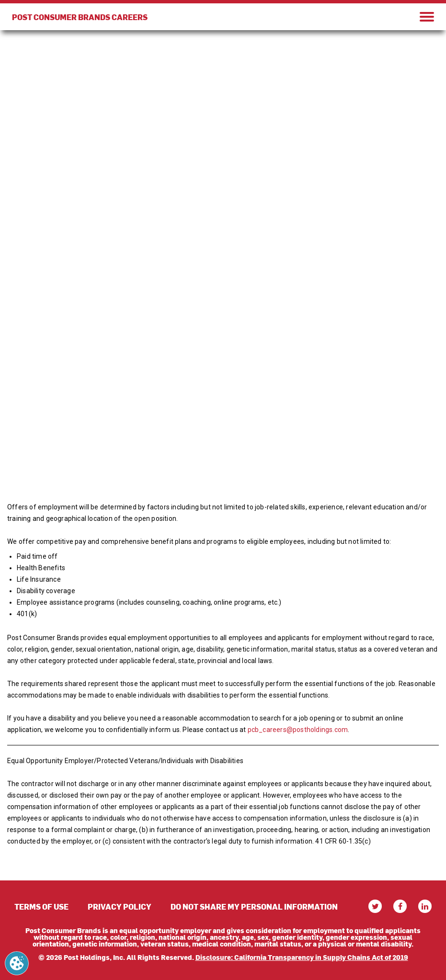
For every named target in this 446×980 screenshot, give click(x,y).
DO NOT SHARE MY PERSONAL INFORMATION (254, 906)
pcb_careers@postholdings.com (298, 730)
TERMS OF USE (41, 906)
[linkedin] (425, 906)
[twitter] (375, 906)
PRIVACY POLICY (120, 906)
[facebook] (400, 906)
